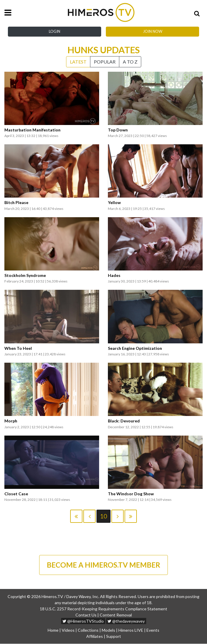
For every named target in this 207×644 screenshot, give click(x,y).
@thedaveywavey (126, 621)
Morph (11, 421)
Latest (78, 62)
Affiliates (95, 637)
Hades (114, 275)
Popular (105, 62)
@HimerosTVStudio (83, 621)
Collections (88, 630)
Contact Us (86, 615)
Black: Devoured (124, 421)
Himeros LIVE (131, 630)
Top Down (118, 130)
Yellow (114, 203)
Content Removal (116, 615)
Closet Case (16, 494)
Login (55, 31)
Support (114, 637)
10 (103, 516)
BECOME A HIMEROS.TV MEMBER (103, 565)
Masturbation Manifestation (32, 130)
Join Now (153, 31)
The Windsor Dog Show (131, 494)
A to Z (130, 62)
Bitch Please (16, 203)
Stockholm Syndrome (25, 275)
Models (108, 630)
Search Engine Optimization (135, 348)
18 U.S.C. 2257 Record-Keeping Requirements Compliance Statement (103, 609)
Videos (68, 630)
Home (53, 630)
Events (153, 630)
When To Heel (18, 348)
